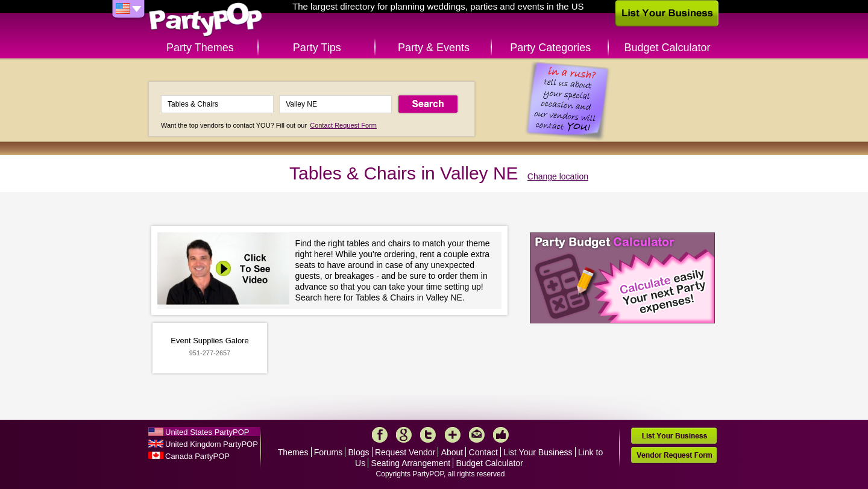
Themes (293, 452)
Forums (328, 452)
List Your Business (538, 452)
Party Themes (200, 48)
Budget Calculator (668, 48)
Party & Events (434, 48)
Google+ (404, 435)
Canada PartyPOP (197, 456)
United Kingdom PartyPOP (212, 444)
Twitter (428, 435)
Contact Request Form (343, 125)
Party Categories (550, 48)
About (452, 452)
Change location (558, 176)
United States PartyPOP (207, 432)
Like (501, 435)
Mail (477, 435)
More (453, 435)
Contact (483, 452)
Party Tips (317, 48)
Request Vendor (405, 452)
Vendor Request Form (674, 455)
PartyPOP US (206, 20)
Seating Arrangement (411, 463)
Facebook (380, 435)
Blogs (359, 452)
